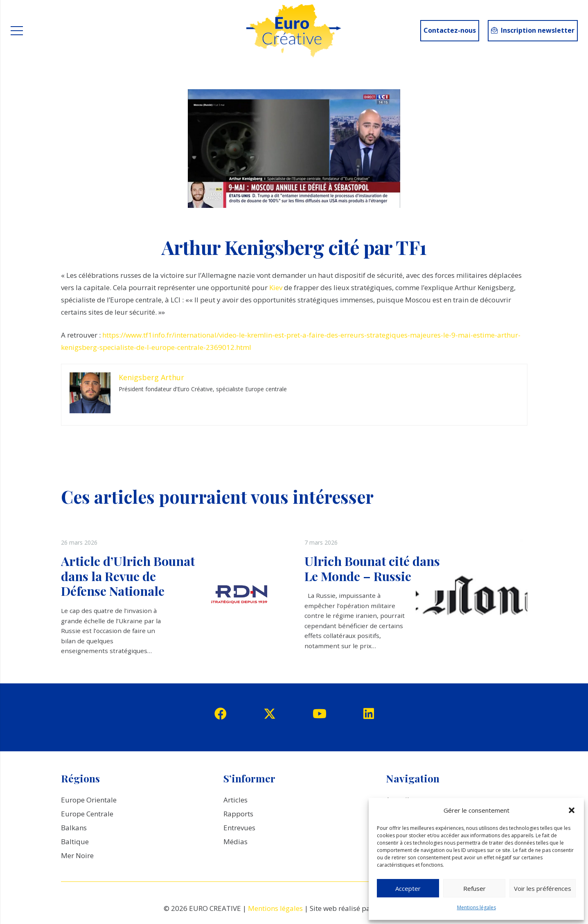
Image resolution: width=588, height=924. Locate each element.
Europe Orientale (89, 800)
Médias (235, 842)
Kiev (277, 287)
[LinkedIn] (369, 714)
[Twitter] (270, 714)
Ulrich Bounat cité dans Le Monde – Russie (372, 568)
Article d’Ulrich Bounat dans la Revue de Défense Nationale (128, 576)
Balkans (74, 828)
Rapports (238, 814)
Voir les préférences (543, 888)
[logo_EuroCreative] (294, 31)
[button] (572, 810)
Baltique (75, 842)
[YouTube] (320, 714)
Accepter (408, 888)
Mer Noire (77, 855)
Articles (235, 800)
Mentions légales (476, 907)
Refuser (474, 888)
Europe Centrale (87, 814)
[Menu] (17, 31)
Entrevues (239, 828)
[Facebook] (221, 714)
